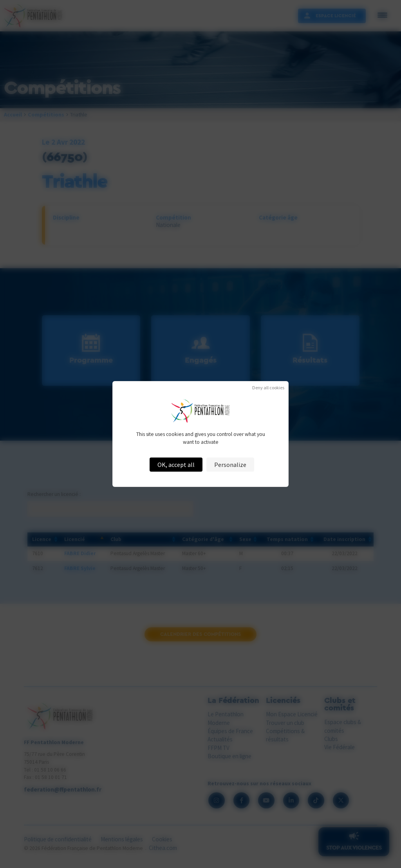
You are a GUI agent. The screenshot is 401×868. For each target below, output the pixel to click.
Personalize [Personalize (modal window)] (230, 465)
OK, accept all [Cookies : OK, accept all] (176, 465)
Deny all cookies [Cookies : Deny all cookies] (268, 388)
